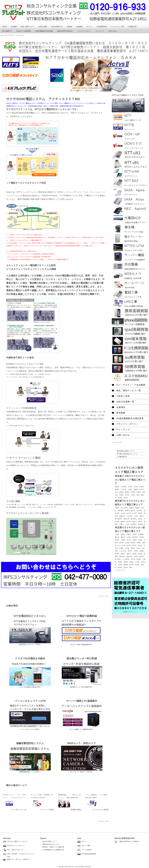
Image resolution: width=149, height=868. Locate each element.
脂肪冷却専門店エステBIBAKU (129, 841)
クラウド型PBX (87, 850)
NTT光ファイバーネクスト (16, 846)
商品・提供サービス (27, 27)
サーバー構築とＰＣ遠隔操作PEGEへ (82, 729)
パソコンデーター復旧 (101, 810)
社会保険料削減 (102, 27)
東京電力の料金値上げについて (127, 454)
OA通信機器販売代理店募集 (44, 31)
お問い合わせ (113, 31)
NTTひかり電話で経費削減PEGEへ (82, 645)
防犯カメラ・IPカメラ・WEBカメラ (19, 859)
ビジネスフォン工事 (117, 27)
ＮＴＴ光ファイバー (19, 810)
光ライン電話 (86, 846)
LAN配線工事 (132, 27)
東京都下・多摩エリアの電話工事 (53, 847)
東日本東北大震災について (126, 451)
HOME (2, 35)
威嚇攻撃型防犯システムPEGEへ (30, 772)
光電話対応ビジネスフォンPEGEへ (30, 645)
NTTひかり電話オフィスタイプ (17, 841)
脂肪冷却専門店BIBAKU (65, 31)
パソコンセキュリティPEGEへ (30, 729)
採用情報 (79, 27)
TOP (5, 27)
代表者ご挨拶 (42, 27)
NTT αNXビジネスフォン (16, 850)
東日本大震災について (50, 841)
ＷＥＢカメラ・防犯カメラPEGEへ (82, 772)
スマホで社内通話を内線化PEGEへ (30, 687)
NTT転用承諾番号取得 (89, 854)
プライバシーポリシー (84, 31)
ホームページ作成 (47, 810)
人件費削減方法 (122, 457)
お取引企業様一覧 (57, 27)
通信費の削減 (76, 810)
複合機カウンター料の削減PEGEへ (82, 687)
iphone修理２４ (7, 31)
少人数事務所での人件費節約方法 (53, 850)
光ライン (89, 27)
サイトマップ (100, 31)
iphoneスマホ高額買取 (24, 31)
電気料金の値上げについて (51, 844)
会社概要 (14, 27)
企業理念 (70, 27)
